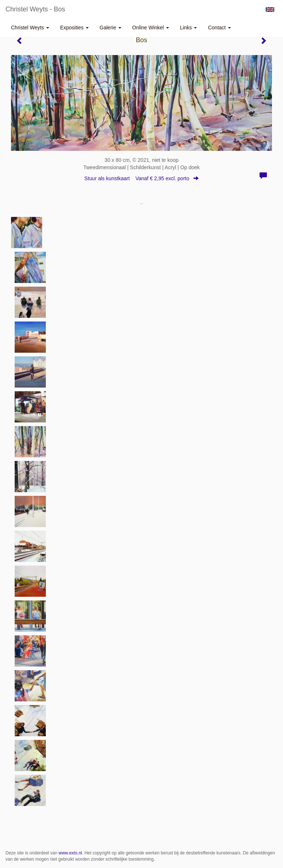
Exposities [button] (74, 28)
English (270, 10)
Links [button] (189, 28)
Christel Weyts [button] (30, 28)
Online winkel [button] (151, 28)
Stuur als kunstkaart (141, 178)
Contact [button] (219, 28)
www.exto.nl (70, 853)
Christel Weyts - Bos (35, 9)
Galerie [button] (111, 28)
